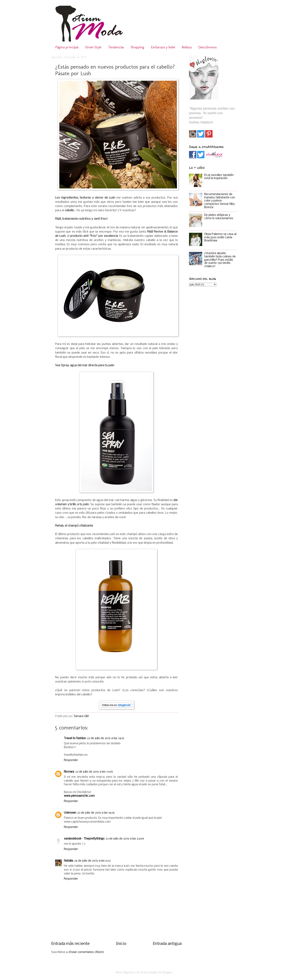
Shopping (137, 47)
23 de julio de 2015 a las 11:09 (94, 772)
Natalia (69, 861)
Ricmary (69, 772)
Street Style (93, 47)
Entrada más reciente (70, 944)
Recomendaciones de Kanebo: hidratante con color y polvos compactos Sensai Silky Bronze (220, 201)
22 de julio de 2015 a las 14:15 (106, 738)
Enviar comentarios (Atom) (87, 952)
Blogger (167, 973)
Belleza (187, 47)
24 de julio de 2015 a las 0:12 (92, 861)
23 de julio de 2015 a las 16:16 (96, 813)
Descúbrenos (208, 47)
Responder (71, 760)
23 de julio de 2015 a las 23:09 (125, 839)
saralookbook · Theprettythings (84, 839)
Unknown (70, 813)
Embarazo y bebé (163, 47)
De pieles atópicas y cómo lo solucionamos (219, 217)
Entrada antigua (167, 944)
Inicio (121, 944)
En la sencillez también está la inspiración (219, 177)
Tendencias (116, 47)
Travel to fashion (75, 738)
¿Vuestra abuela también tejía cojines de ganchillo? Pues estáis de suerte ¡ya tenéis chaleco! (220, 260)
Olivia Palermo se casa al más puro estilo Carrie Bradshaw (220, 237)
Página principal (67, 47)
